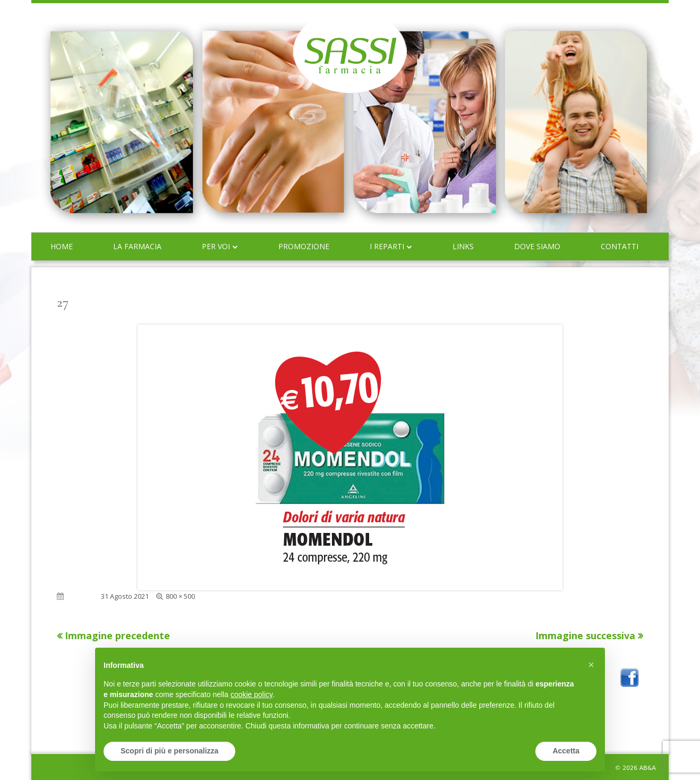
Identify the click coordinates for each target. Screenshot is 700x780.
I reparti (387, 246)
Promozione (304, 246)
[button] (591, 665)
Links (463, 246)
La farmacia (137, 246)
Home (62, 246)
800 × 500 (180, 596)
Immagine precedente (117, 635)
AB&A (648, 768)
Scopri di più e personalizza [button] (169, 751)
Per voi (216, 246)
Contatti (620, 246)
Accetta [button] (566, 751)
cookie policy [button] (251, 694)
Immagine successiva (585, 635)
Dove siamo (537, 246)
